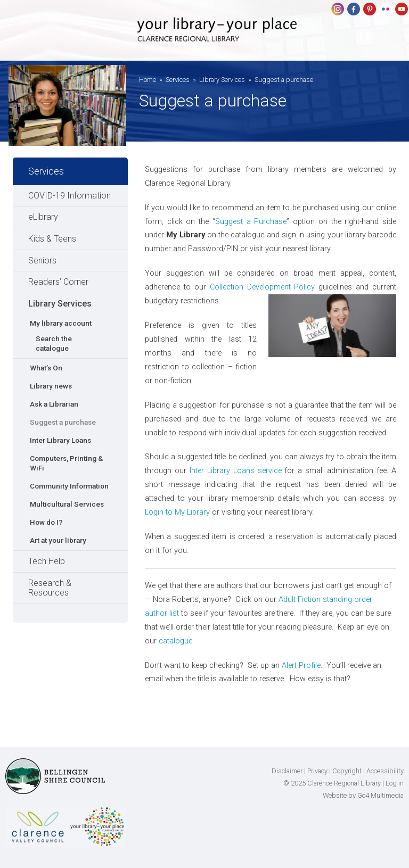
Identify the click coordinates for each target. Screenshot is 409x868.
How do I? (46, 522)
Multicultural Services (67, 504)
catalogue (175, 641)
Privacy (317, 771)
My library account (61, 323)
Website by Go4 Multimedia (363, 795)
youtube (402, 9)
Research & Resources (50, 588)
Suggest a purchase (63, 422)
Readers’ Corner (58, 282)
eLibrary (43, 217)
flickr (386, 9)
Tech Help (47, 561)
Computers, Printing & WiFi (66, 463)
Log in (395, 783)
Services (178, 80)
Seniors (42, 261)
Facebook (354, 9)
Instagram (338, 9)
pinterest (370, 9)
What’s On (46, 368)
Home (148, 80)
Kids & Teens (52, 239)
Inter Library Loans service (237, 471)
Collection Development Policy (263, 287)
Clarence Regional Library (217, 38)
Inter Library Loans (60, 440)
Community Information (69, 486)
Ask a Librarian (54, 404)
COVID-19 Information (69, 196)
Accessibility (385, 771)
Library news (51, 386)
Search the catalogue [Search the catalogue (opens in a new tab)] (54, 343)
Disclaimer (287, 771)
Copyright (347, 771)
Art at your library (58, 540)
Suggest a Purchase (251, 222)
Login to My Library (177, 512)
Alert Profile (301, 666)
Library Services (222, 80)
